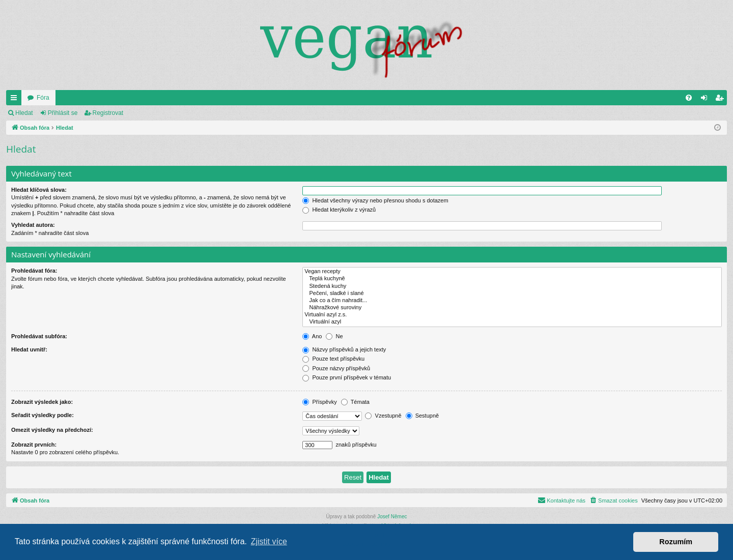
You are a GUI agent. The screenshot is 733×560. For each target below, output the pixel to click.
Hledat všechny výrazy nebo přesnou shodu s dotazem (375, 200)
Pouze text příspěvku (333, 359)
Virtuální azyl (512, 322)
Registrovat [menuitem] (722, 100)
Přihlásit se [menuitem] (706, 100)
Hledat (24, 113)
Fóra (43, 98)
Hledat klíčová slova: (39, 190)
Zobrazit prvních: (34, 445)
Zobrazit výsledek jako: (42, 402)
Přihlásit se (63, 113)
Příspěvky (319, 402)
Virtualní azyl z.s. (512, 315)
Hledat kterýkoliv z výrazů (339, 210)
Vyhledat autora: (33, 225)
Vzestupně (383, 416)
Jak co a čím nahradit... (512, 301)
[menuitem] (689, 98)
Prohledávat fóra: (34, 271)
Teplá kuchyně (512, 279)
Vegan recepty (512, 272)
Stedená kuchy (512, 286)
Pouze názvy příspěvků (336, 368)
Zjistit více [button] (269, 541)
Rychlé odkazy (16, 100)
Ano (312, 336)
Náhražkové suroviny (512, 308)
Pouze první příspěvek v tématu (347, 377)
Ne (334, 336)
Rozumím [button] (676, 542)
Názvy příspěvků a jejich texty (344, 349)
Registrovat (108, 113)
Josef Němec (392, 517)
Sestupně (422, 416)
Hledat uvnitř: (29, 349)
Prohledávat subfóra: (39, 336)
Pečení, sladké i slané (512, 293)
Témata (355, 402)
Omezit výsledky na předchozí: (52, 430)
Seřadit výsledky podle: (43, 415)
